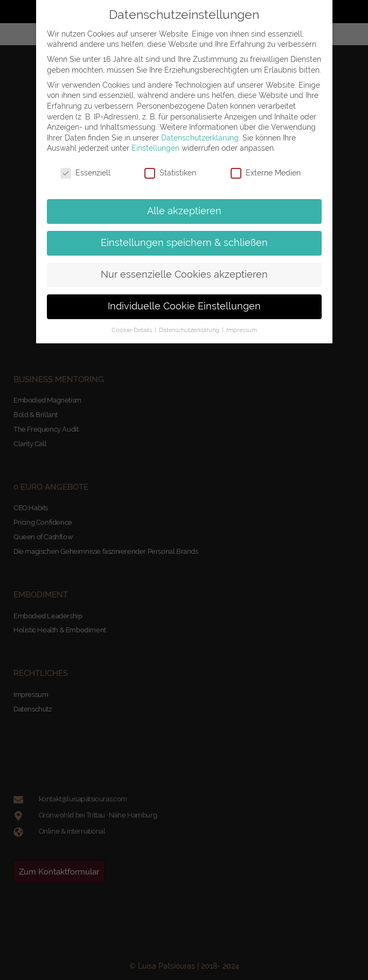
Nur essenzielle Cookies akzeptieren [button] (184, 274)
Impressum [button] (242, 330)
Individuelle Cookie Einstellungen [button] (184, 306)
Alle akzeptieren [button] (184, 211)
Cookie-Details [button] (133, 330)
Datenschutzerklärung (200, 138)
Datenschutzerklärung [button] (190, 330)
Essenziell (85, 173)
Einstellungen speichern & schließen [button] (184, 243)
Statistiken (170, 173)
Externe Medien (266, 173)
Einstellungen (155, 148)
